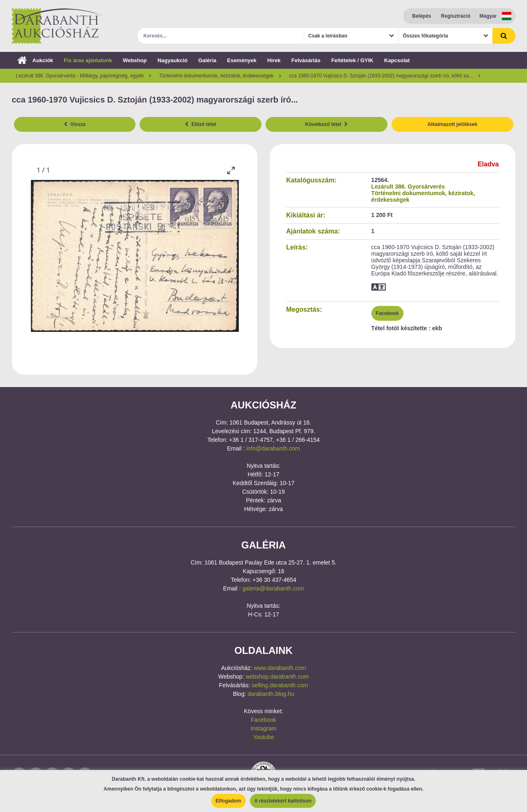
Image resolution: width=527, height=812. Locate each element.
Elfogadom (229, 801)
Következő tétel (326, 124)
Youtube (264, 737)
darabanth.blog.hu (271, 694)
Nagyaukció (172, 60)
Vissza (75, 124)
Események (242, 60)
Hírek (274, 60)
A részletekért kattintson (283, 801)
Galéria (207, 60)
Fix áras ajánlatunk (88, 60)
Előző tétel (201, 124)
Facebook (387, 313)
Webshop (135, 60)
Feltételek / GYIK (352, 60)
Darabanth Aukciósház (57, 26)
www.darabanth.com (280, 668)
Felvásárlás (306, 60)
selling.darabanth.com (280, 685)
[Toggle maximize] (231, 170)
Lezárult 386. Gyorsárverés (408, 187)
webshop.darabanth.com (277, 677)
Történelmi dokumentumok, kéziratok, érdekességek (423, 196)
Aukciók (35, 60)
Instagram (263, 728)
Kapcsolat (397, 60)
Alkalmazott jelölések (452, 124)
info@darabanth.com (273, 448)
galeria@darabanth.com (273, 588)
